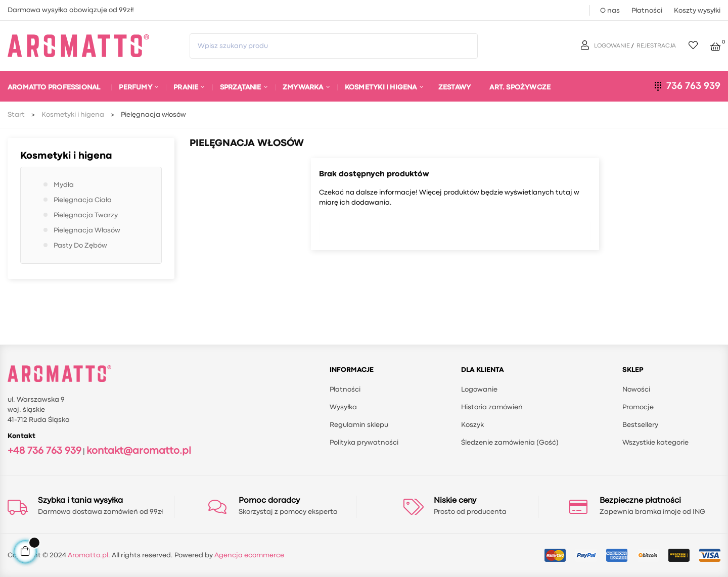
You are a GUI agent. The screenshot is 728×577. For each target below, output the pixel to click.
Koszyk (472, 425)
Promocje (638, 407)
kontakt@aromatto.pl (139, 451)
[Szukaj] (455, 229)
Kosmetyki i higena (66, 156)
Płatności (647, 11)
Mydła (64, 185)
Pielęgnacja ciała (83, 200)
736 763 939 (693, 86)
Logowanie (479, 390)
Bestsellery (640, 425)
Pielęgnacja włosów (87, 230)
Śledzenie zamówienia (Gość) (510, 443)
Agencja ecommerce (249, 555)
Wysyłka (343, 407)
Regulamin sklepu (359, 425)
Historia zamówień (492, 407)
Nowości (636, 390)
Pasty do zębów (80, 246)
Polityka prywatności (364, 443)
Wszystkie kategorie (655, 443)
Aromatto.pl (88, 555)
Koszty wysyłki (697, 11)
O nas (610, 11)
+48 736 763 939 (44, 451)
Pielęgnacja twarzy (86, 215)
